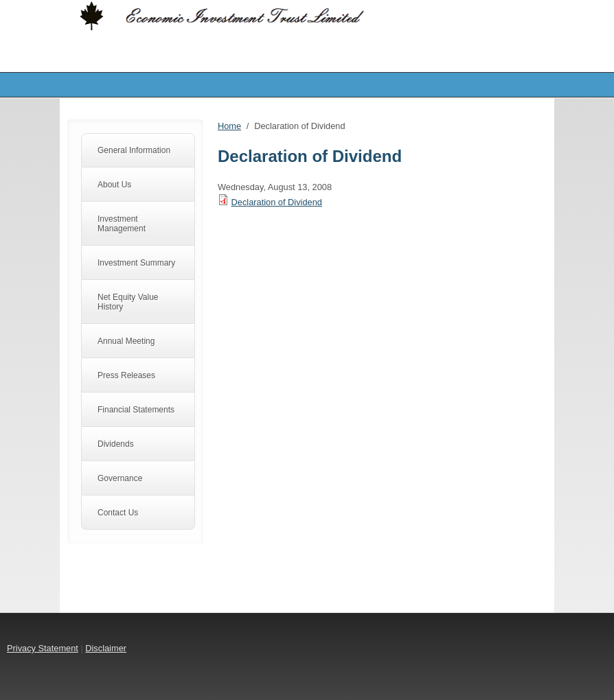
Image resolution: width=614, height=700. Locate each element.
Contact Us (118, 513)
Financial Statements (136, 410)
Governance (120, 478)
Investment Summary (136, 263)
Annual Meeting (126, 341)
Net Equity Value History (128, 302)
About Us (114, 185)
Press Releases (126, 375)
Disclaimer (106, 648)
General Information (134, 150)
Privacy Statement (43, 648)
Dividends (116, 444)
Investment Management (122, 224)
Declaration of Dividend (277, 202)
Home (229, 126)
